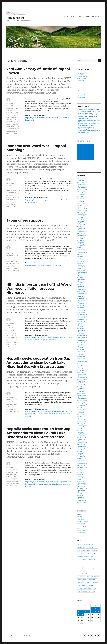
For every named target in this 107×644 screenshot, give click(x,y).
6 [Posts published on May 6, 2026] (85, 611)
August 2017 (82, 364)
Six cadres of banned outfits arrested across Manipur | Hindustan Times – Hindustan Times (88, 117)
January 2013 (82, 460)
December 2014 (83, 420)
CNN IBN (81, 515)
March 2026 (82, 182)
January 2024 (82, 228)
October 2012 (82, 466)
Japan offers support (25, 220)
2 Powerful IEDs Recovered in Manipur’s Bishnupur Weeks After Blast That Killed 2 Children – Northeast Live (89, 111)
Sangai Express (82, 532)
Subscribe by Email (83, 98)
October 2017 (82, 360)
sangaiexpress (91, 585)
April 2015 (81, 413)
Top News (85, 591)
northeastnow (81, 583)
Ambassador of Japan (12, 258)
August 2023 (82, 237)
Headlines (15, 116)
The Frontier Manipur (84, 82)
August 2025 (82, 195)
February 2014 (82, 437)
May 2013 (81, 453)
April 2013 (81, 455)
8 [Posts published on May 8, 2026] (92, 611)
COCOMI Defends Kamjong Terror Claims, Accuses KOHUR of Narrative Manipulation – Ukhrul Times (89, 125)
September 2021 (83, 277)
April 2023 (81, 244)
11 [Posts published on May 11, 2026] (79, 614)
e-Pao (80, 516)
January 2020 (82, 313)
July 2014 (81, 429)
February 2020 (82, 311)
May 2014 (81, 432)
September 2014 (83, 425)
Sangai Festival (14, 415)
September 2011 (83, 488)
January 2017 (82, 376)
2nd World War (10, 330)
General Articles (82, 559)
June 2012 (81, 473)
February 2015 (82, 416)
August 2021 (82, 279)
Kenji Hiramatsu (11, 270)
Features (87, 556)
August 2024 (82, 216)
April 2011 (81, 497)
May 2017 (81, 369)
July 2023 (81, 239)
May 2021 (81, 284)
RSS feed (81, 96)
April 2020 (81, 307)
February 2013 (82, 459)
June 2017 (81, 367)
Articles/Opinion (93, 547)
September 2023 (83, 235)
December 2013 (82, 441)
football (93, 556)
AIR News (80, 544)
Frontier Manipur (83, 518)
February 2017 (82, 374)
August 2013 (82, 448)
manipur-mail (88, 571)
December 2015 (83, 399)
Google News (82, 520)
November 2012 (83, 464)
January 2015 (82, 418)
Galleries (9, 116)
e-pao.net (81, 73)
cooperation (10, 406)
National (97, 577)
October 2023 (82, 233)
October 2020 (82, 297)
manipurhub (81, 574)
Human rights (81, 565)
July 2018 (81, 344)
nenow (79, 580)
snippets (80, 588)
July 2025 (81, 197)
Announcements (89, 544)
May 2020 (81, 306)
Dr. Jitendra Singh (11, 267)
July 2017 (81, 365)
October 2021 (82, 276)
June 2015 (81, 409)
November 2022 (83, 253)
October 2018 (82, 339)
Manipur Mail (82, 527)
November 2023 (83, 232)
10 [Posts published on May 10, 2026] (99, 611)
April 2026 (81, 181)
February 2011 (82, 501)
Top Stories (92, 591)
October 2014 (82, 423)
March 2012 (82, 478)
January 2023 (82, 249)
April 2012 (81, 476)
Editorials (96, 553)
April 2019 (81, 328)
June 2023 (81, 240)
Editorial (89, 553)
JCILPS (79, 568)
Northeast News (92, 580)
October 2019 (82, 318)
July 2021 (81, 281)
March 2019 (82, 330)
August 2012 (82, 469)
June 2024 (81, 219)
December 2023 (83, 230)
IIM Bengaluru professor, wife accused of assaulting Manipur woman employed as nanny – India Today (89, 131)
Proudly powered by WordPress (24, 636)
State (79, 591)
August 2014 (82, 427)
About (80, 16)
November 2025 (83, 190)
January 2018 (82, 355)
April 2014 (81, 434)
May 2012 (81, 474)
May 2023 (81, 242)
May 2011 (81, 495)
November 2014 (83, 422)
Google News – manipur (85, 75)
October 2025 (82, 191)
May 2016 (81, 390)
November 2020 (83, 295)
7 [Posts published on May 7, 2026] (89, 611)
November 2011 (82, 485)
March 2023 (82, 246)
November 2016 (83, 379)
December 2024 (83, 209)
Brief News (94, 550)
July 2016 (81, 386)
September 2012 (83, 467)
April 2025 (81, 202)
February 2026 (82, 184)
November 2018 (83, 337)
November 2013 (83, 443)
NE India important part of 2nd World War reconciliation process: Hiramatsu (39, 288)
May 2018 (81, 348)
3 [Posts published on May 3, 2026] (99, 608)
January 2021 (82, 291)
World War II (14, 130)
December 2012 (83, 462)
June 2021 (81, 283)
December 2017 (83, 357)
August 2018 (82, 342)
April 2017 (81, 371)
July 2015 (81, 408)
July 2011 (81, 492)
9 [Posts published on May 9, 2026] (96, 611)
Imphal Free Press (83, 77)
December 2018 (83, 335)
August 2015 (82, 406)
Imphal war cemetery (12, 118)
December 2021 (83, 272)
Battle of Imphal (11, 111)
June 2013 (81, 451)
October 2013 (82, 444)
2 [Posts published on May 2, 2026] (95, 608)
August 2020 (82, 300)
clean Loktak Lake (11, 404)
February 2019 (82, 332)
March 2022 (82, 267)
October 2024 (82, 212)
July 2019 (81, 323)
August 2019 (82, 321)
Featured (80, 556)
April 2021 (81, 286)
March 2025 (82, 204)
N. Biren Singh (82, 577)
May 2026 (81, 179)
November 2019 (83, 316)
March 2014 (82, 436)
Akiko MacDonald (11, 190)
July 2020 (81, 302)
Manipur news (90, 574)
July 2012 (81, 471)
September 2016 (83, 383)
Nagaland (9, 343)
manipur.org (96, 16)
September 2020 (83, 299)
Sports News (92, 588)
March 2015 (82, 415)
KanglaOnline (10, 108)
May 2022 (81, 263)
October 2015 (82, 402)
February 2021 (82, 290)
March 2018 (82, 351)
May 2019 (81, 327)
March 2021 (82, 288)
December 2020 (83, 293)
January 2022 (82, 270)
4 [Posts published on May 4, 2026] (79, 611)
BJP (79, 550)
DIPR (79, 553)
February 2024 (82, 226)
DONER (17, 265)
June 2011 (81, 494)
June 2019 (81, 325)
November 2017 (83, 358)
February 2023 (82, 248)
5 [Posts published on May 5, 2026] (82, 611)
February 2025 (82, 205)
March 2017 (82, 372)
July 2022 (81, 260)
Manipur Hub (82, 525)
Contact (87, 16)
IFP (88, 565)
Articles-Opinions (82, 547)
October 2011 (82, 487)
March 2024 (82, 225)
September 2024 (83, 214)
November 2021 (83, 274)
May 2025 (81, 200)
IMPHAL (93, 565)
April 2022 (81, 265)
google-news (91, 559)
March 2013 (82, 457)
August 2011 (82, 490)
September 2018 (83, 341)
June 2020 (81, 304)
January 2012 (82, 481)
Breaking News (86, 550)
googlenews (81, 562)
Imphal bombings (11, 203)
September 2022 (83, 256)
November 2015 (83, 400)
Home (66, 16)
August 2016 (82, 385)
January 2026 (82, 186)
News (72, 16)
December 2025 (83, 188)
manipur (15, 341)
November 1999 (83, 502)
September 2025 (83, 193)
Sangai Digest (81, 585)
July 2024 (81, 218)
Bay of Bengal (10, 260)
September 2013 (83, 446)
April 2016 (81, 392)
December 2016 (83, 378)
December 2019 (83, 314)
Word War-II (17, 208)
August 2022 (82, 258)
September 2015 (83, 404)
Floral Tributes (10, 201)
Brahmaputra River (12, 261)
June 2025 (81, 198)
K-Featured (15, 121)
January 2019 (82, 334)
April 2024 (81, 223)
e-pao (84, 553)
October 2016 (82, 381)
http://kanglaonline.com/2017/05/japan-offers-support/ (44, 265)
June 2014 (81, 430)
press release (95, 583)
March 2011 (81, 499)
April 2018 (81, 350)
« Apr (82, 623)
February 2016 (82, 395)
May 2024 (81, 221)
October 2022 (82, 255)
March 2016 (82, 393)
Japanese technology (12, 408)
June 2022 (81, 262)
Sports (86, 588)
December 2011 (82, 483)
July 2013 (81, 450)
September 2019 (83, 320)
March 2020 (82, 309)
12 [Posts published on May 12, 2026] (82, 614)
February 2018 (82, 353)
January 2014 (82, 439)
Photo (88, 583)
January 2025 (82, 207)
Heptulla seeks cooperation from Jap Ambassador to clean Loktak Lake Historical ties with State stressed (38, 362)
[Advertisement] (86, 152)
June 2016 (81, 388)
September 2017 (83, 362)
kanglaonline (10, 103)
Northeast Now (82, 80)
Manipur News (15, 18)
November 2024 (83, 211)
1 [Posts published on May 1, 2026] (92, 608)
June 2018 (81, 346)
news (84, 580)
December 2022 (83, 251)
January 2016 (82, 397)
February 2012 (82, 480)
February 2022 (82, 269)
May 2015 (81, 411)
